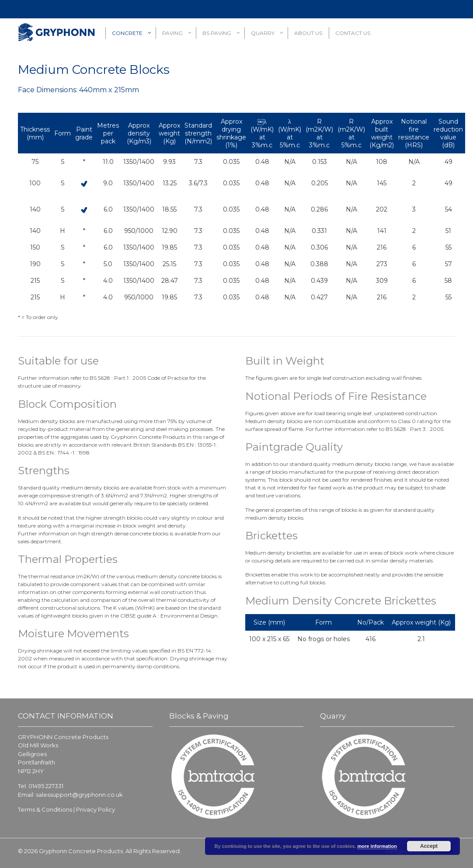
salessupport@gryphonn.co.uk (79, 795)
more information (377, 846)
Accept (429, 846)
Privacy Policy (96, 809)
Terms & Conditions (45, 809)
